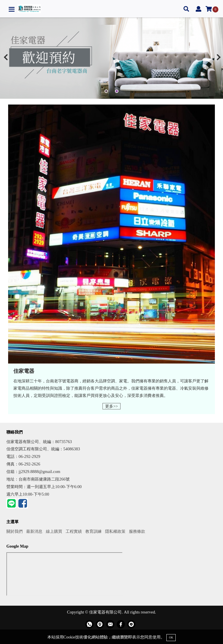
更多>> (111, 406)
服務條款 (137, 531)
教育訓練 (93, 531)
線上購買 (54, 531)
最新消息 (34, 531)
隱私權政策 (115, 531)
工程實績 (74, 531)
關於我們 (15, 531)
